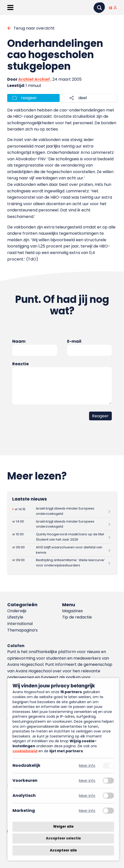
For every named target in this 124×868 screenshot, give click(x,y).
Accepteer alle (63, 850)
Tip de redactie (77, 617)
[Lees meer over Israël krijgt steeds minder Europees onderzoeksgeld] (62, 511)
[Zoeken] (99, 8)
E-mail (74, 341)
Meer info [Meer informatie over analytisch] (87, 796)
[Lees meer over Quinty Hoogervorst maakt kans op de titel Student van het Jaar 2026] (62, 537)
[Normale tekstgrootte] (111, 8)
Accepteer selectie (63, 839)
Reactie (20, 364)
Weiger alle (63, 827)
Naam (19, 341)
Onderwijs (17, 611)
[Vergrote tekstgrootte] (115, 8)
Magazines (72, 611)
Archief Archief (34, 79)
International (20, 624)
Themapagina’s (22, 630)
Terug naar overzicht (34, 28)
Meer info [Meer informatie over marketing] (87, 811)
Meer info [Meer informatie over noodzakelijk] (87, 766)
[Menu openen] (10, 8)
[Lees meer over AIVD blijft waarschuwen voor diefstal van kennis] (62, 550)
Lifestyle (15, 617)
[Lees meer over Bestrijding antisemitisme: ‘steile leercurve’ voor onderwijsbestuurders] (62, 563)
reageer (29, 98)
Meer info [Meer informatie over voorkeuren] (87, 781)
